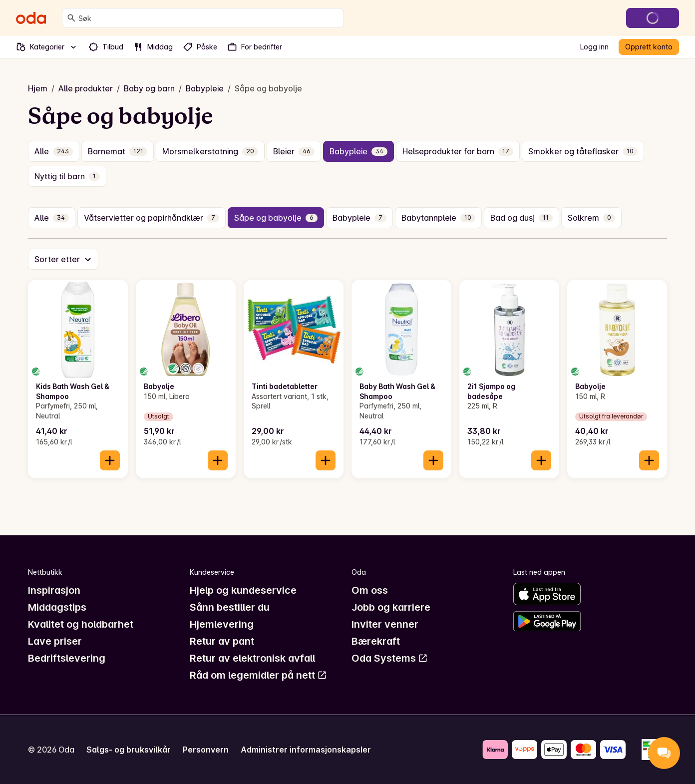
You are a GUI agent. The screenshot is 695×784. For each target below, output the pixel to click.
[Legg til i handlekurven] (110, 460)
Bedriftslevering (67, 658)
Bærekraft (376, 641)
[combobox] (209, 18)
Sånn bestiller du (230, 607)
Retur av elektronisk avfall (252, 658)
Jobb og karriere (391, 607)
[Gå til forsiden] (31, 18)
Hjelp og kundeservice (243, 590)
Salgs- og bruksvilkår (129, 750)
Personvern (206, 750)
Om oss (370, 590)
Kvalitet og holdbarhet (81, 624)
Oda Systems (390, 658)
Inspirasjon (54, 590)
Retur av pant (222, 641)
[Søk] (71, 18)
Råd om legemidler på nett (258, 675)
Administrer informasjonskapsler (306, 750)
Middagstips (57, 607)
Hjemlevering (222, 624)
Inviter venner (385, 624)
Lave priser (55, 641)
